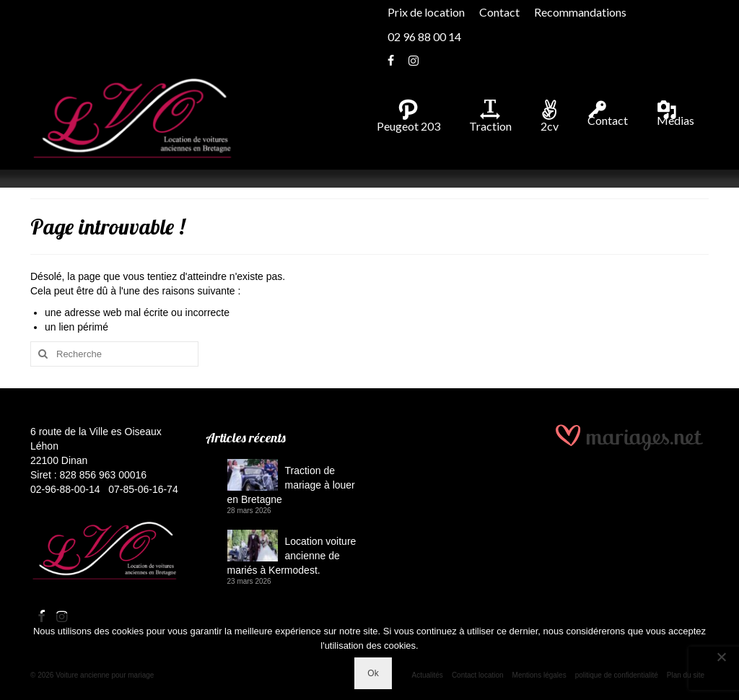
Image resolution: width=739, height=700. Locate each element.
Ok (373, 673)
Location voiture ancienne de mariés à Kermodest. (292, 556)
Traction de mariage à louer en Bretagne (291, 485)
